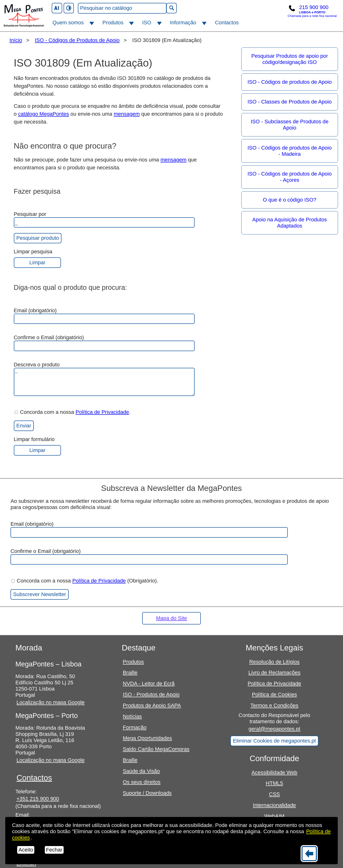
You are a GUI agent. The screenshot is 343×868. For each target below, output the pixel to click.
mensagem (127, 114)
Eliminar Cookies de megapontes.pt (275, 741)
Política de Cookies (274, 694)
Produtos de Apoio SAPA (152, 705)
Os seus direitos (142, 782)
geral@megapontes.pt (274, 729)
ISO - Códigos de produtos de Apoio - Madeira (290, 151)
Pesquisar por (104, 219)
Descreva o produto (104, 379)
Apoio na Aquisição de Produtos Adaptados (290, 223)
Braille (130, 673)
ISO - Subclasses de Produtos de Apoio (289, 125)
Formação (135, 727)
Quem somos (68, 23)
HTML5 (274, 783)
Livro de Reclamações (274, 673)
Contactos (227, 23)
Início (16, 40)
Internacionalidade (274, 805)
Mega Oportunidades (147, 738)
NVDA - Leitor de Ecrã (149, 683)
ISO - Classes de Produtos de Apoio (290, 102)
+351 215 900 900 (38, 799)
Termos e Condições (274, 705)
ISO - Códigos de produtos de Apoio (290, 82)
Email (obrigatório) (104, 316)
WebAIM (274, 816)
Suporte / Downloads (147, 793)
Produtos (113, 23)
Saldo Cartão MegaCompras (156, 749)
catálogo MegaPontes (44, 114)
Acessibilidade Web (274, 772)
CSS (274, 794)
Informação (183, 23)
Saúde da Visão (141, 771)
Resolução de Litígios (274, 662)
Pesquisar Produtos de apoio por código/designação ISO (290, 59)
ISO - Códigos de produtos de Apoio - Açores (290, 177)
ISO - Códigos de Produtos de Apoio (77, 40)
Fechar (54, 850)
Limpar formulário (38, 446)
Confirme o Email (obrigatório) (104, 343)
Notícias (132, 716)
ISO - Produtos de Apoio (151, 694)
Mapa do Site (171, 618)
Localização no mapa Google (50, 702)
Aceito (26, 850)
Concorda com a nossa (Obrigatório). (85, 581)
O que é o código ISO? (290, 200)
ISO (147, 23)
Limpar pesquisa (38, 258)
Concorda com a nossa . (73, 412)
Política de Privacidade (102, 412)
